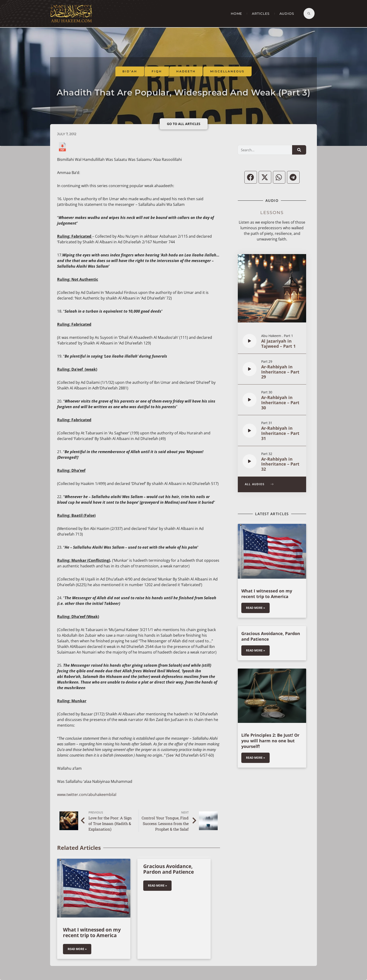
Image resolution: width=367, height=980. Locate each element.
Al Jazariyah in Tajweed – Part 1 (278, 344)
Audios (287, 14)
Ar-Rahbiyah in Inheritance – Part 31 (280, 433)
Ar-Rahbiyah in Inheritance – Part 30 (280, 403)
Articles (261, 14)
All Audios (259, 484)
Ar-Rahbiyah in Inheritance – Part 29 (280, 372)
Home (237, 14)
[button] (251, 177)
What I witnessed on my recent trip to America (92, 932)
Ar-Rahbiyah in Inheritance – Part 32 (280, 464)
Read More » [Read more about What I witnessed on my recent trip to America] (77, 949)
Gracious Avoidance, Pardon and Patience (169, 869)
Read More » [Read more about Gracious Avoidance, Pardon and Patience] (157, 886)
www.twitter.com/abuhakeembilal (87, 795)
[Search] (299, 150)
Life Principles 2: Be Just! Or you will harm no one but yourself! (270, 741)
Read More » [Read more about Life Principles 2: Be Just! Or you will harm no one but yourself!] (255, 758)
